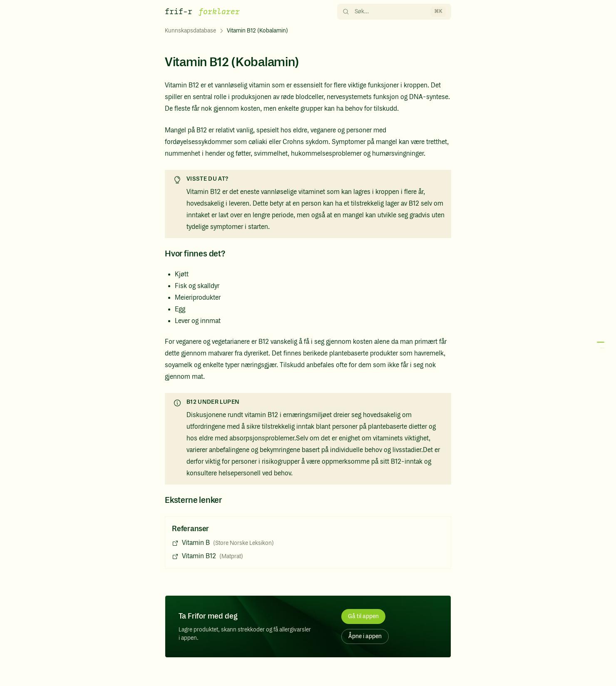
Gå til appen (363, 616)
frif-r (179, 12)
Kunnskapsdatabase (190, 31)
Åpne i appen (365, 636)
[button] (599, 345)
